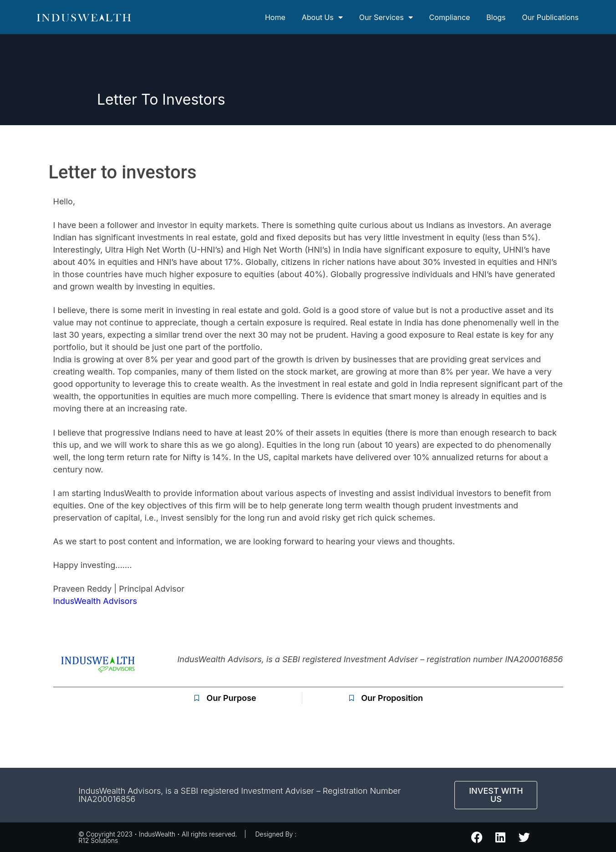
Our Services (386, 17)
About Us (322, 17)
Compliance (450, 17)
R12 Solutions (98, 840)
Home (275, 17)
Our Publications (550, 17)
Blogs (496, 17)
